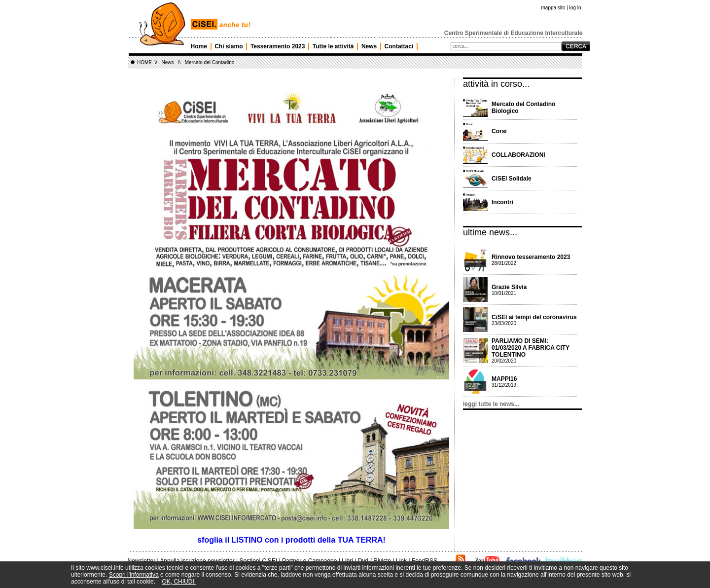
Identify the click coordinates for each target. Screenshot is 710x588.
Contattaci (399, 46)
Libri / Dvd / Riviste (366, 561)
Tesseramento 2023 (278, 46)
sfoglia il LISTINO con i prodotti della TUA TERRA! (291, 540)
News (369, 46)
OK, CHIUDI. (179, 582)
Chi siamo (229, 46)
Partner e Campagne (309, 561)
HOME (144, 62)
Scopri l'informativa (134, 575)
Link (401, 561)
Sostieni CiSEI (259, 561)
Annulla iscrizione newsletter (197, 561)
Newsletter (142, 561)
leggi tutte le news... (491, 404)
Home (199, 46)
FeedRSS (425, 561)
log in (575, 8)
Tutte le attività (333, 46)
